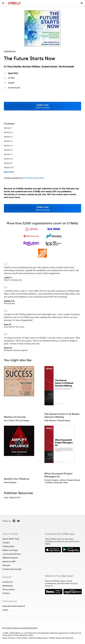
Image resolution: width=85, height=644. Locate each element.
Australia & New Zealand (14, 606)
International (10, 601)
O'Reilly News (8, 546)
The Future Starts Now (34, 178)
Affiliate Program (10, 558)
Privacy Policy (9, 589)
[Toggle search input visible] (82, 3)
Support (7, 577)
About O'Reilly (10, 534)
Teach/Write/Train (11, 539)
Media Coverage (10, 550)
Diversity (6, 565)
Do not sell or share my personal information (20, 628)
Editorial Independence (38, 638)
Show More (9, 172)
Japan (5, 610)
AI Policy (6, 593)
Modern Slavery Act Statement (61, 638)
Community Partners (12, 554)
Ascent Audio (14, 88)
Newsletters (8, 586)
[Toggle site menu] (3, 3)
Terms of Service (9, 638)
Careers (6, 543)
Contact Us (8, 582)
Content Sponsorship (12, 569)
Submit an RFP (9, 562)
